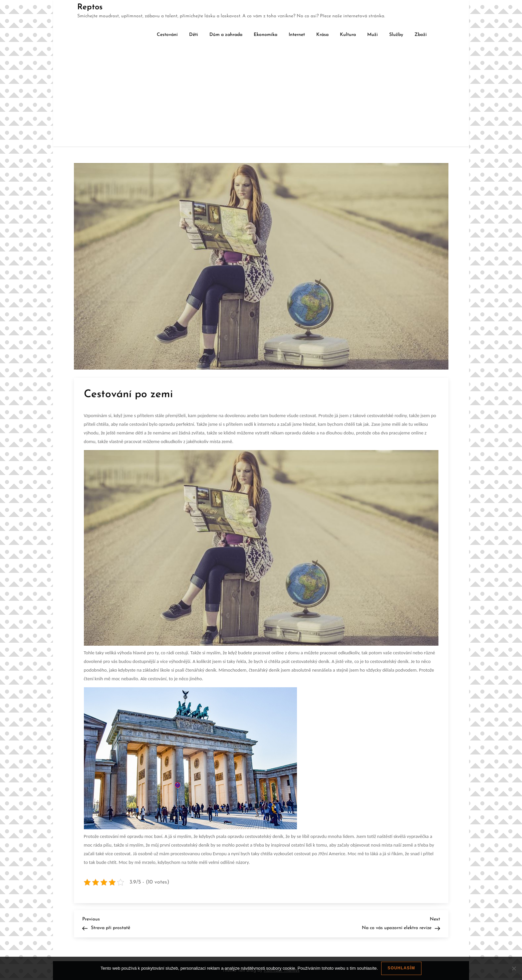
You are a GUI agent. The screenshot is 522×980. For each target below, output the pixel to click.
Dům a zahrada (226, 35)
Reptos (90, 7)
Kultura (348, 35)
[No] (514, 968)
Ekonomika (265, 35)
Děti (194, 35)
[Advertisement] (261, 96)
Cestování (167, 35)
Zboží (421, 35)
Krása (322, 35)
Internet (297, 35)
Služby (396, 35)
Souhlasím (401, 968)
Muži (373, 35)
